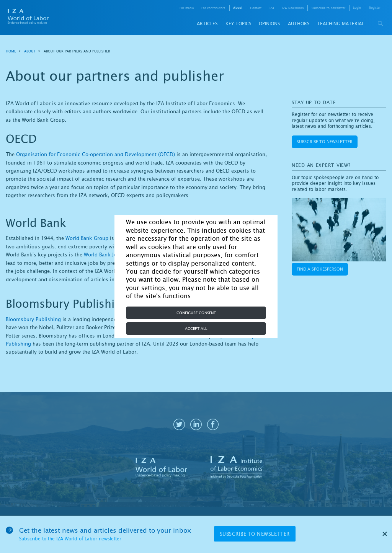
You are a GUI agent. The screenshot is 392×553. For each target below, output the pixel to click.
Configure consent (196, 313)
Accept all (196, 329)
